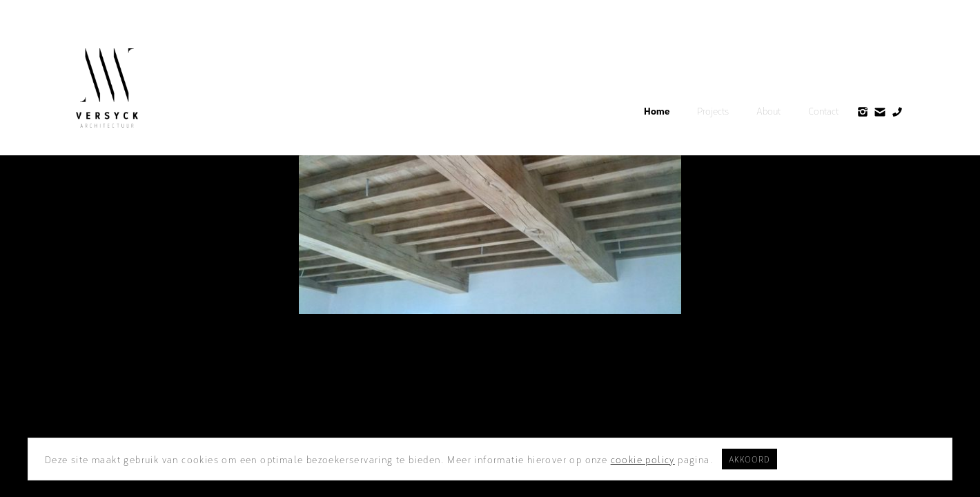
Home (657, 110)
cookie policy (643, 459)
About (768, 110)
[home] (107, 88)
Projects (713, 110)
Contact (823, 110)
